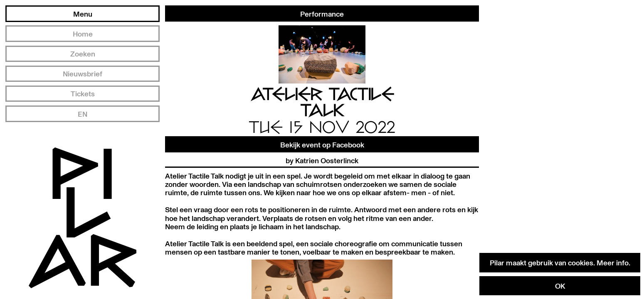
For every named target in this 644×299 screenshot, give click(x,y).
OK (560, 286)
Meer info (613, 262)
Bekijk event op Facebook (322, 145)
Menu (83, 14)
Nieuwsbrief (83, 74)
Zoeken (83, 54)
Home (83, 34)
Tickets (83, 93)
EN (83, 114)
